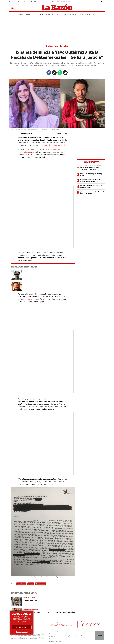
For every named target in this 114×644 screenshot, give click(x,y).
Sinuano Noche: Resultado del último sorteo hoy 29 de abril (91, 181)
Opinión (29, 14)
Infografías (50, 14)
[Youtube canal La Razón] (98, 625)
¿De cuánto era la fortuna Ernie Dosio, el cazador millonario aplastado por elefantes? (90, 168)
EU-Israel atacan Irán (24, 2)
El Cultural (62, 14)
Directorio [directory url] (52, 634)
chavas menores (33, 299)
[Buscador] (102, 2)
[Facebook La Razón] (49, 73)
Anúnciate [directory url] (52, 636)
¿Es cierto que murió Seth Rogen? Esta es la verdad (92, 193)
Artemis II (51, 2)
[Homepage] (57, 7)
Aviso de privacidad (22, 632)
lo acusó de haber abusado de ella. (53, 145)
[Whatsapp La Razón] (60, 73)
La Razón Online (27, 134)
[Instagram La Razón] (91, 625)
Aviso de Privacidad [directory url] (55, 641)
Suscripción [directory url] (53, 639)
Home (21, 14)
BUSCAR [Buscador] (99, 636)
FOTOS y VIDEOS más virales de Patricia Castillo (91, 187)
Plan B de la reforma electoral (39, 2)
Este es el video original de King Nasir (91, 175)
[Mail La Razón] (65, 73)
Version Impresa (88, 14)
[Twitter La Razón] (54, 73)
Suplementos (74, 14)
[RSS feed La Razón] (95, 625)
